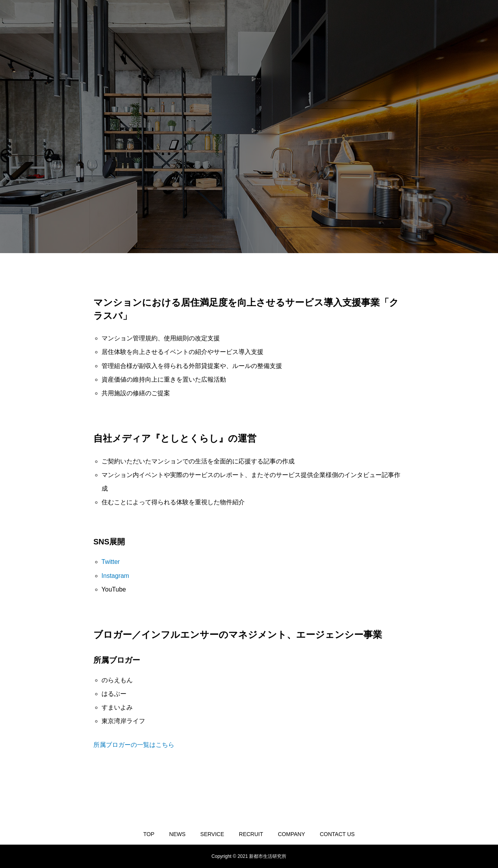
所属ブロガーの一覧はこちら (134, 745)
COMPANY (291, 834)
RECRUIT (251, 834)
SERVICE (212, 834)
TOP (149, 834)
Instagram (115, 576)
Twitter (111, 562)
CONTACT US (337, 834)
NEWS (177, 834)
